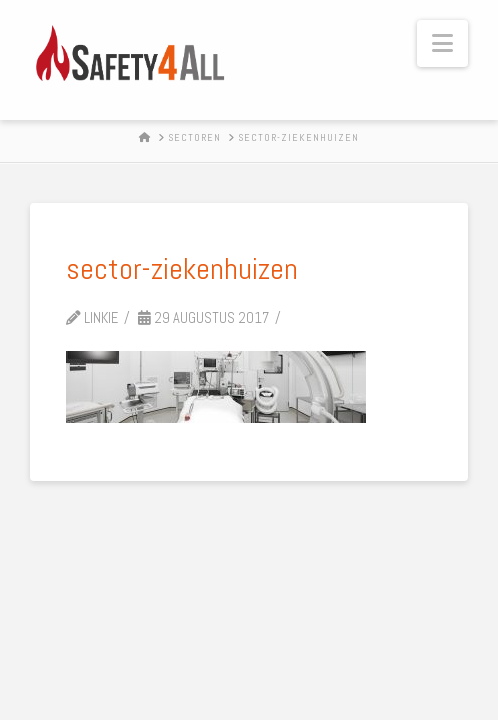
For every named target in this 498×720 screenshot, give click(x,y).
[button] (442, 43)
